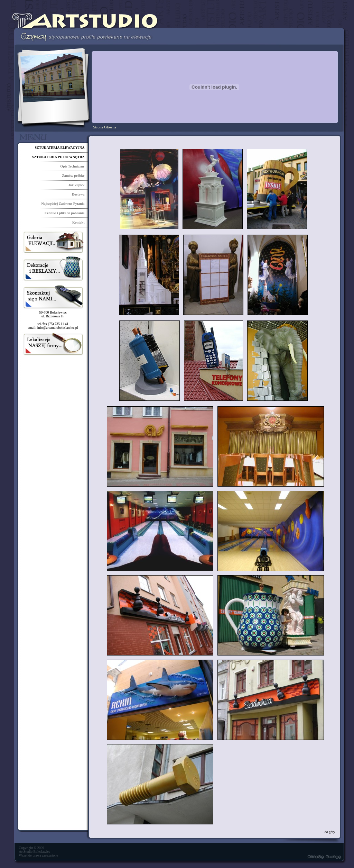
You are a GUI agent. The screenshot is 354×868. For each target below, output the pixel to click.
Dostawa (78, 194)
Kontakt (78, 222)
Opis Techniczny (72, 166)
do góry (330, 832)
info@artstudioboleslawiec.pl (58, 328)
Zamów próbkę (73, 176)
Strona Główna (105, 127)
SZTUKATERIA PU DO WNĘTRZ (58, 157)
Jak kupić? (77, 185)
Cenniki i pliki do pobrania (65, 213)
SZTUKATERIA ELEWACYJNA (59, 148)
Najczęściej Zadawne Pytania (63, 204)
